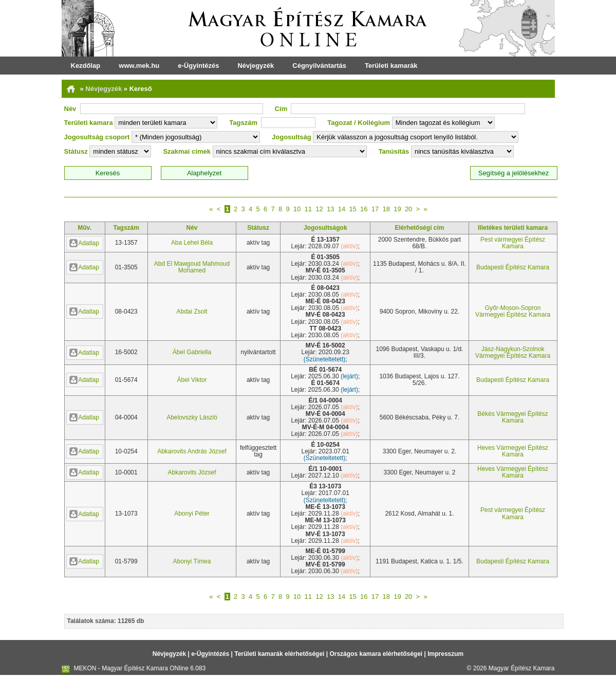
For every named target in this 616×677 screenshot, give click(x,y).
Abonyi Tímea (192, 561)
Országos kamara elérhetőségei (376, 654)
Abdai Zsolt (192, 312)
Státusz (76, 151)
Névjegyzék (256, 66)
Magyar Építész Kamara (522, 668)
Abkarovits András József (192, 451)
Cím (281, 109)
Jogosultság (292, 137)
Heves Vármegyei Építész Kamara (513, 451)
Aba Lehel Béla (192, 243)
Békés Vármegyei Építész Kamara (512, 417)
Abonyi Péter (192, 514)
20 (408, 209)
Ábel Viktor (192, 380)
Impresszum (445, 654)
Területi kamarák (391, 66)
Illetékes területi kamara (513, 228)
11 (308, 209)
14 (342, 209)
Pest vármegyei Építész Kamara (513, 243)
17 (375, 209)
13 (330, 209)
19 (397, 209)
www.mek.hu (139, 66)
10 (297, 209)
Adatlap (84, 243)
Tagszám (243, 123)
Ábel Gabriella (192, 352)
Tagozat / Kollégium (359, 123)
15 (352, 209)
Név (70, 109)
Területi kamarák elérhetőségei (279, 654)
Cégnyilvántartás (319, 66)
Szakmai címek (187, 151)
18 (386, 209)
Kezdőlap (86, 66)
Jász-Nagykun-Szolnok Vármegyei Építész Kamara (513, 352)
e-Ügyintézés (198, 66)
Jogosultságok (325, 228)
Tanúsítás (394, 151)
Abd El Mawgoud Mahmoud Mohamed (192, 267)
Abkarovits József (192, 472)
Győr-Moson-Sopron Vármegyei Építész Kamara (513, 311)
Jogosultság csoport (97, 137)
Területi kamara (89, 123)
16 (364, 209)
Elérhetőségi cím (419, 228)
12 (319, 209)
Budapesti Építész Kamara (513, 267)
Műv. (84, 228)
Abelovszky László (192, 417)
